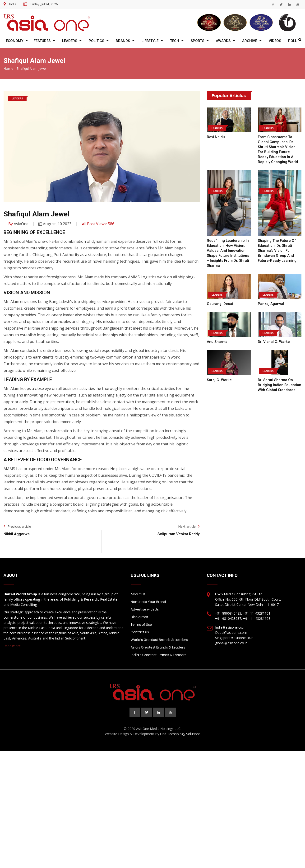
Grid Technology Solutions (180, 734)
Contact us (140, 632)
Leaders (70, 41)
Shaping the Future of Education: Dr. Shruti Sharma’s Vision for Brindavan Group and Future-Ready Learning (277, 251)
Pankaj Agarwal (271, 304)
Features (42, 41)
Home (9, 69)
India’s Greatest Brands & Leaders (159, 655)
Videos (275, 41)
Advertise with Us (145, 609)
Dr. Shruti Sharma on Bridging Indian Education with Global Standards (280, 385)
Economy (15, 41)
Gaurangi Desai (220, 304)
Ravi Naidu (216, 137)
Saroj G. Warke (219, 380)
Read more (12, 646)
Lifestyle (150, 41)
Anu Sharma (217, 342)
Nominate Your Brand (148, 602)
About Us (138, 594)
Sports (197, 41)
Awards (223, 41)
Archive (250, 41)
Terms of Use (141, 625)
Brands (123, 41)
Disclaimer (139, 617)
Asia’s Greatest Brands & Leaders (158, 647)
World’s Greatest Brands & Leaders (159, 640)
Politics (96, 41)
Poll (293, 41)
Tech (175, 41)
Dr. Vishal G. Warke (274, 342)
